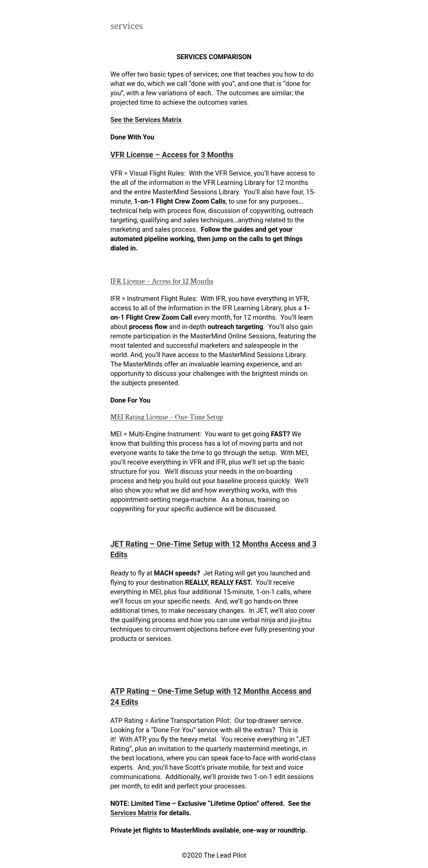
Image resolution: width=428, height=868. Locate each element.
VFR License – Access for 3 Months (172, 155)
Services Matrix (134, 813)
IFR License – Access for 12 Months (162, 281)
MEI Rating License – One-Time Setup (167, 417)
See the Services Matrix (146, 120)
